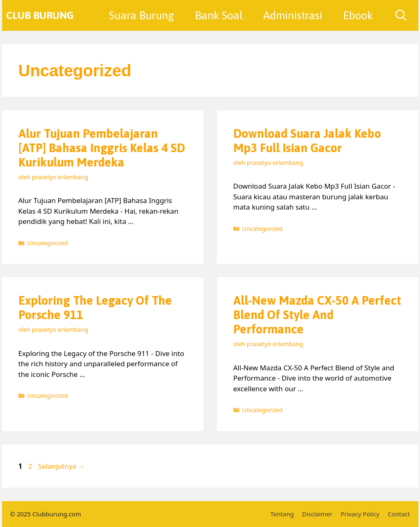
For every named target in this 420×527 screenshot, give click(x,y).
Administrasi (293, 15)
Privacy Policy (360, 514)
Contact (399, 514)
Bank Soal (219, 15)
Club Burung (40, 15)
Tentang (282, 514)
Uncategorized (47, 243)
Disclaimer (317, 514)
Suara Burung (142, 15)
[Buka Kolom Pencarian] (401, 15)
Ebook (358, 15)
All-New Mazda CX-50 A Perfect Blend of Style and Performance (317, 315)
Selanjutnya (62, 466)
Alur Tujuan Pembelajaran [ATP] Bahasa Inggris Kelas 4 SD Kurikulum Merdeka (102, 148)
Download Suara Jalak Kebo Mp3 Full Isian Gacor (307, 141)
